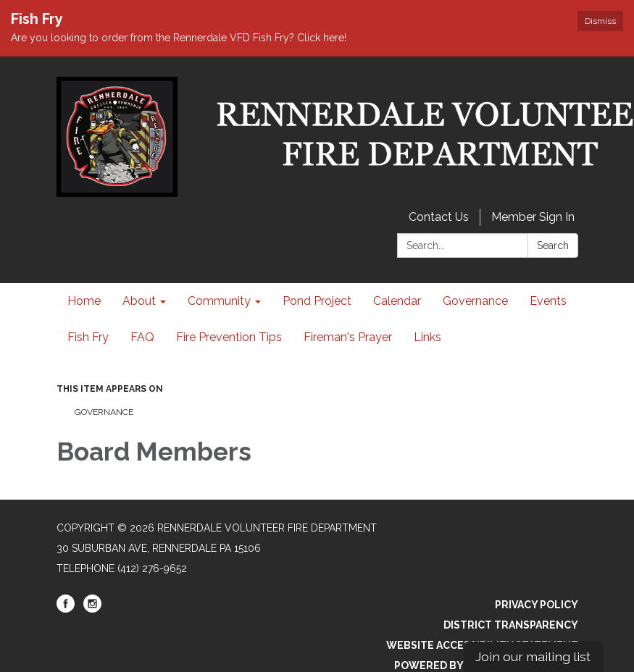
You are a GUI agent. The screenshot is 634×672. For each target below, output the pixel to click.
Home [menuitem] (84, 301)
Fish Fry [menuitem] (88, 337)
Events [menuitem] (548, 301)
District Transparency (511, 625)
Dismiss (600, 21)
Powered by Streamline (463, 665)
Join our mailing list (533, 656)
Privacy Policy (537, 605)
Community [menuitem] (219, 301)
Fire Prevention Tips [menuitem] (229, 337)
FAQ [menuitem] (142, 337)
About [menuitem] (139, 301)
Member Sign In (533, 217)
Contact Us (439, 217)
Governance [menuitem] (475, 301)
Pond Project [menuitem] (317, 301)
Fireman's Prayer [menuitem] (348, 337)
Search (553, 245)
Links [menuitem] (427, 337)
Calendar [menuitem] (397, 301)
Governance (104, 412)
